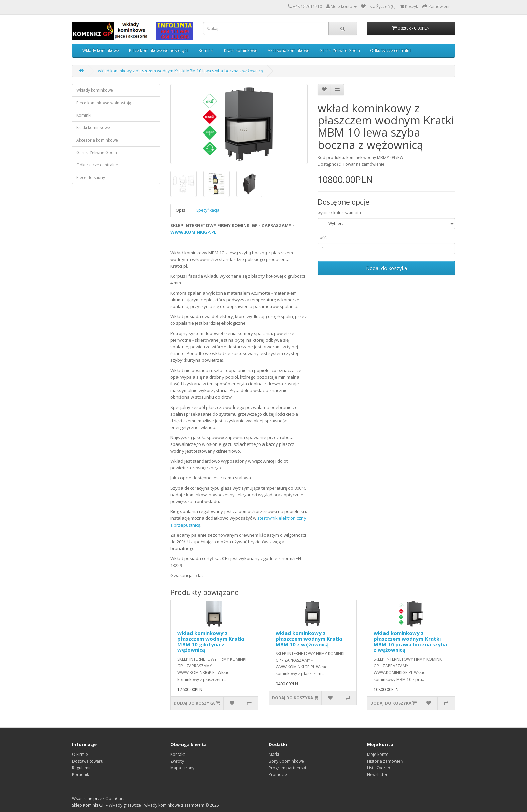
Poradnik (80, 775)
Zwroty (177, 761)
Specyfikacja (208, 210)
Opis (180, 210)
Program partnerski (287, 768)
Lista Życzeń (378, 768)
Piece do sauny (91, 177)
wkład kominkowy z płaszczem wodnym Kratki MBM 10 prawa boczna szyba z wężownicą (410, 642)
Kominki (206, 51)
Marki (274, 754)
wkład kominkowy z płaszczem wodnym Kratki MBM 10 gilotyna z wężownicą (211, 642)
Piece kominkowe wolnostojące (159, 51)
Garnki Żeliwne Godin (340, 51)
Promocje (278, 775)
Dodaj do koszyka (387, 268)
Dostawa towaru (88, 761)
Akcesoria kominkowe (288, 51)
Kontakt (178, 754)
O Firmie (80, 754)
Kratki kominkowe (241, 51)
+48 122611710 (307, 7)
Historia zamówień (385, 761)
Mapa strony (182, 768)
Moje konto (378, 754)
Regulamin (82, 768)
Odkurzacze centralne (391, 51)
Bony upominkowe (286, 761)
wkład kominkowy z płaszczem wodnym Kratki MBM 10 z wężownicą (309, 639)
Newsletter (377, 775)
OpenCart (115, 798)
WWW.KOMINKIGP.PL (193, 232)
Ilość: (322, 238)
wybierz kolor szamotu (339, 213)
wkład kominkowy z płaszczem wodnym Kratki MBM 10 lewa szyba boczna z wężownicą (181, 71)
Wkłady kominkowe (101, 51)
